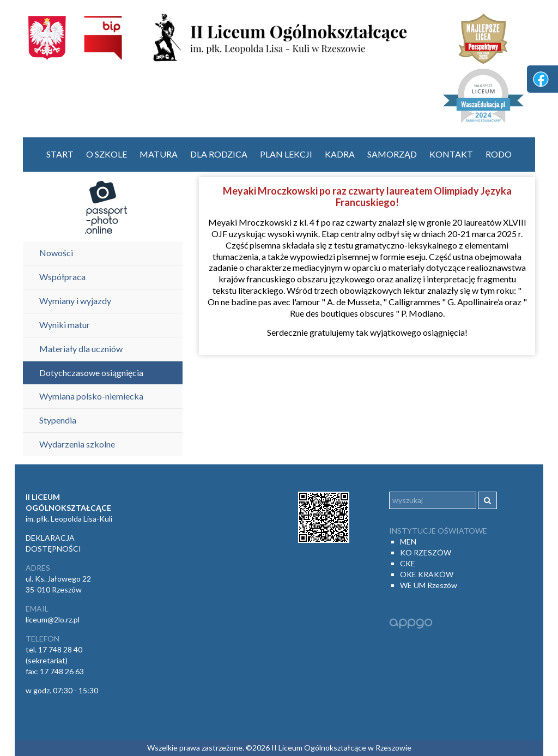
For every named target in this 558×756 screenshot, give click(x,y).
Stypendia (58, 420)
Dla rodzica (219, 154)
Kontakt (451, 154)
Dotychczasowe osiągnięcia (91, 373)
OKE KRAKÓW (427, 574)
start (60, 154)
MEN (408, 542)
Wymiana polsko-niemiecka (91, 396)
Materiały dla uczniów (81, 349)
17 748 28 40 (60, 649)
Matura (159, 154)
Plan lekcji (286, 154)
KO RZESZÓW (426, 552)
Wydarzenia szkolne (77, 444)
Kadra (340, 154)
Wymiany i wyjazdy (75, 301)
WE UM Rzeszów (429, 585)
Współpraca (62, 277)
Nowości (56, 253)
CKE (408, 563)
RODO (499, 154)
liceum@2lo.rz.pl (53, 619)
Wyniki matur (65, 325)
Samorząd (392, 154)
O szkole (107, 154)
